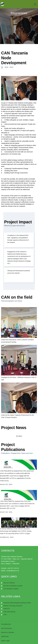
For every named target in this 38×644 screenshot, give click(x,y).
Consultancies (6, 624)
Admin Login (5, 641)
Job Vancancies (6, 628)
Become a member (8, 632)
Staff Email (5, 636)
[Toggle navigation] (35, 4)
